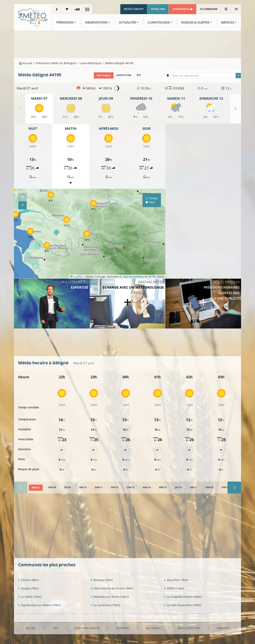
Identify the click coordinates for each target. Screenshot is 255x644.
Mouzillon (176, 580)
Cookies (153, 628)
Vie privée (123, 628)
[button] (93, 205)
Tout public (104, 75)
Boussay (102, 580)
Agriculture (124, 75)
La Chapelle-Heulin (183, 597)
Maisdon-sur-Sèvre (110, 597)
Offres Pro (158, 9)
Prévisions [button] (65, 22)
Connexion (209, 9)
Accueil (26, 63)
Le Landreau (105, 605)
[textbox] (206, 76)
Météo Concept (134, 9)
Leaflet (76, 276)
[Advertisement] (127, 44)
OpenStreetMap (133, 276)
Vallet (174, 588)
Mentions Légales (87, 628)
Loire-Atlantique (90, 63)
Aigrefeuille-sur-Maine (39, 605)
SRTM (152, 276)
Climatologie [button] (159, 22)
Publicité (223, 628)
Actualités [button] (127, 22)
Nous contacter (189, 628)
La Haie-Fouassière (183, 605)
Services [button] (228, 22)
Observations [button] (96, 22)
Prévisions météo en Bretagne (56, 63)
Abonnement (183, 9)
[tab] (36, 488)
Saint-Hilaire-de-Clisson (112, 588)
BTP (139, 75)
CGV (55, 628)
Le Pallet (30, 597)
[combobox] (206, 75)
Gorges (28, 588)
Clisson (28, 580)
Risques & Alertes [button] (195, 22)
